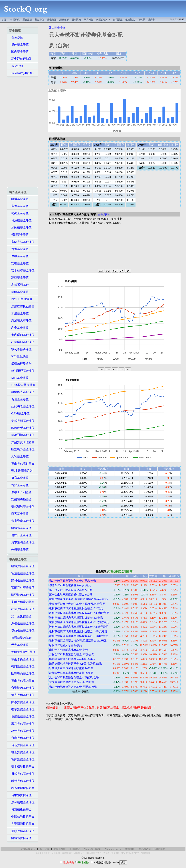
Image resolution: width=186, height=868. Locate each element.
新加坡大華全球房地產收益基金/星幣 (71, 668)
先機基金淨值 (19, 550)
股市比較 (76, 20)
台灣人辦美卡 (28, 849)
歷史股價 (27, 20)
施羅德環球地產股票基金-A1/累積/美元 (72, 659)
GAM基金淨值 (19, 413)
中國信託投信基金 (22, 817)
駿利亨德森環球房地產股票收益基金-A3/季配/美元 (79, 613)
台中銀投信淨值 (20, 795)
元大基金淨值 (19, 645)
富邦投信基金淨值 (22, 759)
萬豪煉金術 (67, 853)
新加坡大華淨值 (20, 320)
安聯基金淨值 (19, 263)
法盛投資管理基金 (22, 442)
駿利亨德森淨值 (20, 349)
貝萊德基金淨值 (20, 220)
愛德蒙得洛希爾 (20, 363)
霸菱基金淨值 (19, 213)
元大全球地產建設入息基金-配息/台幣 (72, 682)
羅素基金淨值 (19, 514)
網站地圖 (130, 849)
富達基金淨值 (19, 206)
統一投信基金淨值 (22, 731)
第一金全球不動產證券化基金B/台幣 (71, 595)
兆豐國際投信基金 (22, 824)
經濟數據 (64, 20)
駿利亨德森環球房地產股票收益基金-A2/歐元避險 (79, 627)
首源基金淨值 (19, 485)
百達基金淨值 (19, 399)
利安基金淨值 (19, 328)
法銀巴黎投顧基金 (22, 306)
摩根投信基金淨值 (22, 623)
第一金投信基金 (20, 616)
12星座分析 (60, 849)
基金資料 (103, 214)
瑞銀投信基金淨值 (22, 716)
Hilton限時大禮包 (94, 853)
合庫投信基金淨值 (22, 738)
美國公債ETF (103, 20)
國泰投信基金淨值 (22, 702)
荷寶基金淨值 (19, 478)
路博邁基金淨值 (20, 528)
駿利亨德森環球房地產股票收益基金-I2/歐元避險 (78, 631)
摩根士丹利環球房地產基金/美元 (68, 650)
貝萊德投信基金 (20, 810)
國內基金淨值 (19, 52)
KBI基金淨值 (19, 356)
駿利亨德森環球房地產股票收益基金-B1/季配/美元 (79, 622)
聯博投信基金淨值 (22, 566)
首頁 (4, 20)
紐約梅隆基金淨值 (22, 406)
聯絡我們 (160, 849)
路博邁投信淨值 (20, 838)
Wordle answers (113, 849)
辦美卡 (151, 20)
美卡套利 (56, 853)
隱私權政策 (145, 849)
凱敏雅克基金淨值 (22, 392)
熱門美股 (118, 20)
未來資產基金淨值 (22, 521)
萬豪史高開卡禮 (43, 853)
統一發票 (45, 849)
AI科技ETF (146, 853)
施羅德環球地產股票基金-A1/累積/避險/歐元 (75, 664)
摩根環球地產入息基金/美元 (66, 645)
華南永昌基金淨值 (22, 659)
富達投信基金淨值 (22, 573)
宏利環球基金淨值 (22, 335)
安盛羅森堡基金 (20, 499)
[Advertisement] (118, 9)
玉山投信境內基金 (22, 681)
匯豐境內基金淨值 (22, 673)
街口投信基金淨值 (22, 666)
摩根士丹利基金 (20, 492)
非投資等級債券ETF (130, 853)
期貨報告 (89, 20)
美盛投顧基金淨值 (22, 421)
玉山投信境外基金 (22, 464)
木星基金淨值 (19, 313)
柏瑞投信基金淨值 (22, 609)
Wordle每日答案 (92, 849)
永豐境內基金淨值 (22, 688)
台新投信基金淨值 (22, 745)
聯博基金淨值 (19, 199)
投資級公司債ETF (111, 853)
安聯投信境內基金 (22, 602)
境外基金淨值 (19, 44)
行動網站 (75, 849)
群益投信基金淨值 (22, 630)
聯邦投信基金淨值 (22, 781)
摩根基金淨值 (19, 256)
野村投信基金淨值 (22, 580)
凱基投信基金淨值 (22, 752)
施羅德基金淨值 (20, 228)
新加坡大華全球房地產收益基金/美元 (71, 673)
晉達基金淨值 (19, 249)
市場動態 (15, 20)
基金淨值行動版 (20, 59)
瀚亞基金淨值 (19, 278)
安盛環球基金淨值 (22, 507)
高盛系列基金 (19, 285)
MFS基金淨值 (19, 378)
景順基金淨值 (19, 235)
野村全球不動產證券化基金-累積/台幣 (72, 654)
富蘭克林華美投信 (22, 588)
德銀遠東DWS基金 (22, 652)
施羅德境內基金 (20, 638)
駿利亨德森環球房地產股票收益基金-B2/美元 (76, 618)
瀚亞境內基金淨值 (22, 595)
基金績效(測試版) (21, 73)
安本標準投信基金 (22, 767)
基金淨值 (39, 20)
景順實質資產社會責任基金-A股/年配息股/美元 (77, 604)
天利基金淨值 (19, 456)
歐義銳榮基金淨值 (22, 428)
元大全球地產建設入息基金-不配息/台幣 (73, 687)
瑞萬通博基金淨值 (22, 435)
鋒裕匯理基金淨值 (22, 371)
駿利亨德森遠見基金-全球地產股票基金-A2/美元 (78, 641)
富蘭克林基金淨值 (22, 242)
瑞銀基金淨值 (19, 292)
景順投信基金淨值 (22, 831)
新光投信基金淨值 (22, 695)
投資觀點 (130, 20)
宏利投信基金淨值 (22, 724)
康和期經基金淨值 (22, 802)
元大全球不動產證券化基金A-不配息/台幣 (74, 678)
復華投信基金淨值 (22, 709)
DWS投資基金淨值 (22, 385)
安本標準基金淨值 (22, 270)
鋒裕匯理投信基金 (22, 788)
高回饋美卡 (79, 853)
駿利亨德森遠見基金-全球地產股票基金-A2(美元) (78, 599)
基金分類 (52, 20)
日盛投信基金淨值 (22, 774)
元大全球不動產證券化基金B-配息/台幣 (73, 581)
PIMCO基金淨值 (21, 299)
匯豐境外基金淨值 (22, 449)
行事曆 (141, 20)
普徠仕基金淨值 (20, 535)
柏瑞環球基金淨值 (22, 342)
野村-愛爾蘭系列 (21, 471)
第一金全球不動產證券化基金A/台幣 (71, 590)
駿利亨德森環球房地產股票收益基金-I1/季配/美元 (79, 636)
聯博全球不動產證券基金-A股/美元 (70, 585)
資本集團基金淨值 (22, 542)
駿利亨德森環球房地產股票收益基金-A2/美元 (76, 608)
